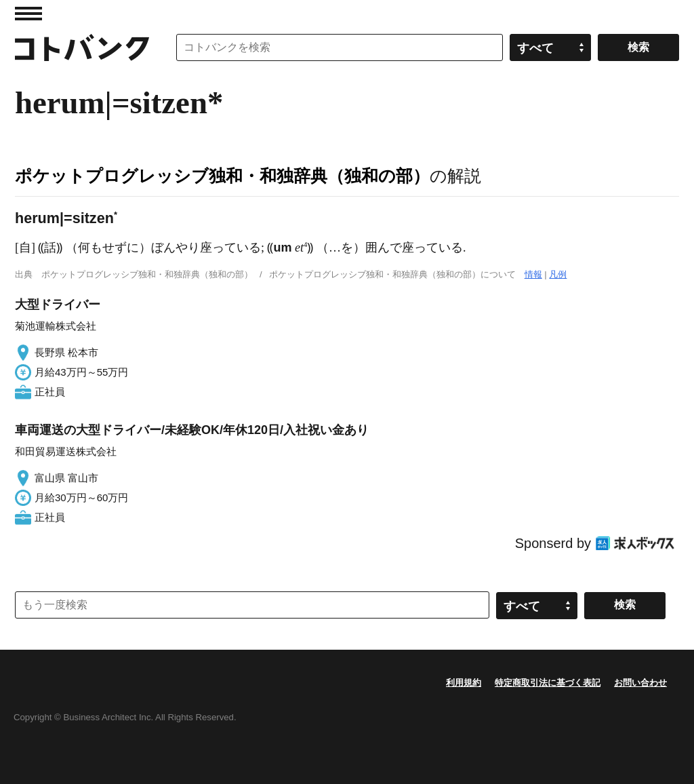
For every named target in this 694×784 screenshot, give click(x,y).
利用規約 (464, 683)
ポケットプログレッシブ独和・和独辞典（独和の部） (222, 176)
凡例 (558, 274)
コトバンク (82, 47)
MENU (28, 14)
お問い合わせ (640, 683)
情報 (533, 274)
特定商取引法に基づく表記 (548, 683)
